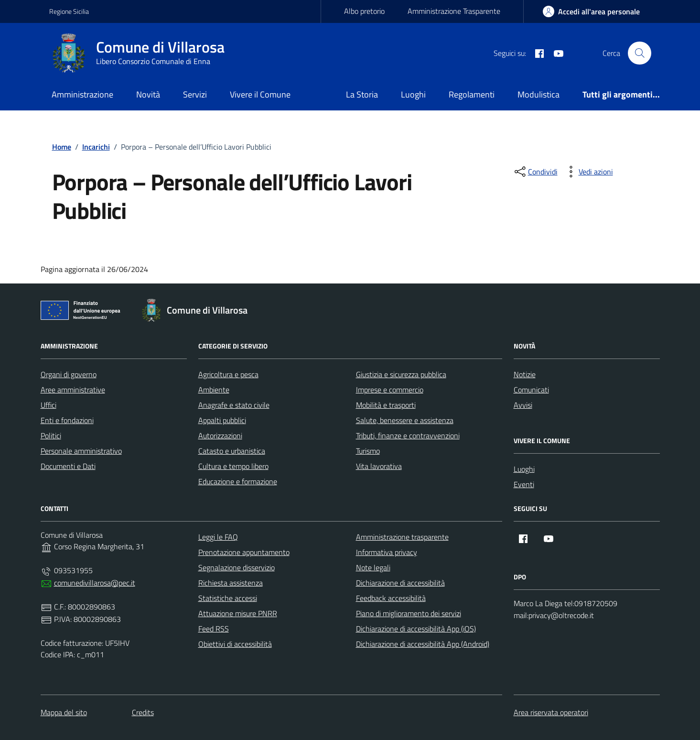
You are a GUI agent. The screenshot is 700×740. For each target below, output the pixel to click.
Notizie (525, 374)
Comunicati (531, 390)
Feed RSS (214, 629)
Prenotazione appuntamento (244, 552)
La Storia (362, 94)
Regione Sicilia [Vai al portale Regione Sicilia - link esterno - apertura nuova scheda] (69, 11)
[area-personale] (591, 11)
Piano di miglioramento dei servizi (409, 613)
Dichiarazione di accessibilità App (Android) (423, 644)
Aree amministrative (73, 390)
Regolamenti (472, 94)
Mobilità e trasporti (386, 405)
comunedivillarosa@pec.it (95, 583)
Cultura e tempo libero (233, 466)
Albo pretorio (364, 11)
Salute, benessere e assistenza (405, 420)
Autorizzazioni (220, 435)
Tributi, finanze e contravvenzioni (408, 435)
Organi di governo (69, 374)
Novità (148, 94)
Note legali (373, 567)
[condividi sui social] (535, 172)
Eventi (524, 484)
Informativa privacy (387, 552)
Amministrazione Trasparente (454, 11)
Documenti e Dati (68, 466)
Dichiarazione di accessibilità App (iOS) (416, 629)
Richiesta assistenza (231, 583)
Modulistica (538, 94)
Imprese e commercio (390, 390)
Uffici (48, 405)
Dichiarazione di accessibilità (400, 583)
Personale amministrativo (81, 451)
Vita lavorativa (379, 466)
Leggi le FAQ (218, 537)
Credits (143, 712)
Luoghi (413, 94)
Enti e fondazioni (67, 420)
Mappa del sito (64, 712)
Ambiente (214, 390)
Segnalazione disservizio (237, 567)
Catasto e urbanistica (232, 451)
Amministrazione (82, 94)
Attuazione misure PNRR (238, 613)
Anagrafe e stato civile (234, 405)
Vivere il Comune (260, 94)
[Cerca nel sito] (639, 53)
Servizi (195, 94)
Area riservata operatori (551, 712)
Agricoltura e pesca (228, 374)
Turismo (368, 451)
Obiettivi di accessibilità (235, 644)
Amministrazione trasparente (402, 537)
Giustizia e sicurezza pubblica (401, 374)
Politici (51, 435)
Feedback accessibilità (391, 598)
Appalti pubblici (222, 420)
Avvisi (523, 405)
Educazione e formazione (238, 481)
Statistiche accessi (228, 598)
